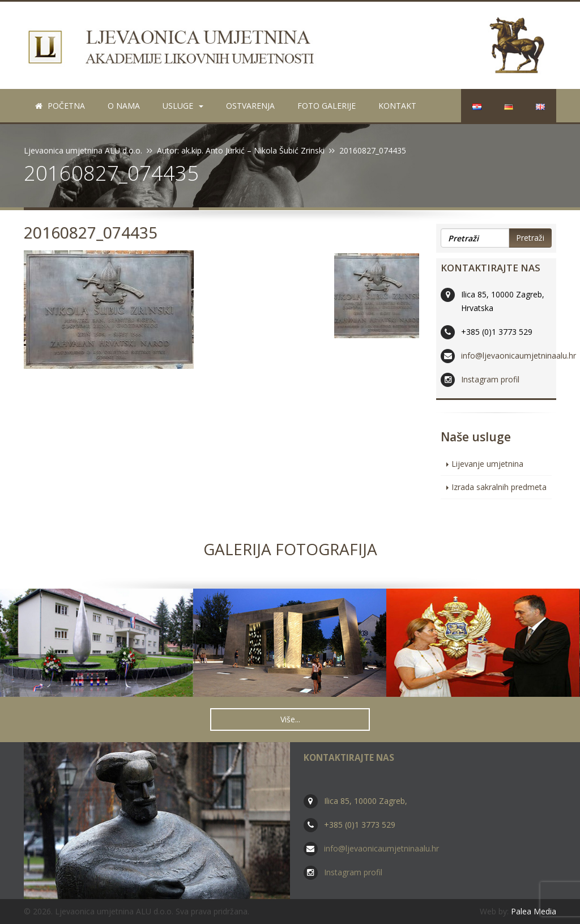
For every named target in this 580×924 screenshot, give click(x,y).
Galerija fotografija (290, 549)
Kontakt (397, 106)
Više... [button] (290, 719)
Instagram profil (490, 379)
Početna (60, 106)
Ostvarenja (250, 106)
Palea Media (534, 911)
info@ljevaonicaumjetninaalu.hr (519, 355)
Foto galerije (327, 106)
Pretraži (530, 238)
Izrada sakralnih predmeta (499, 487)
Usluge (183, 106)
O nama (124, 106)
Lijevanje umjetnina (487, 464)
